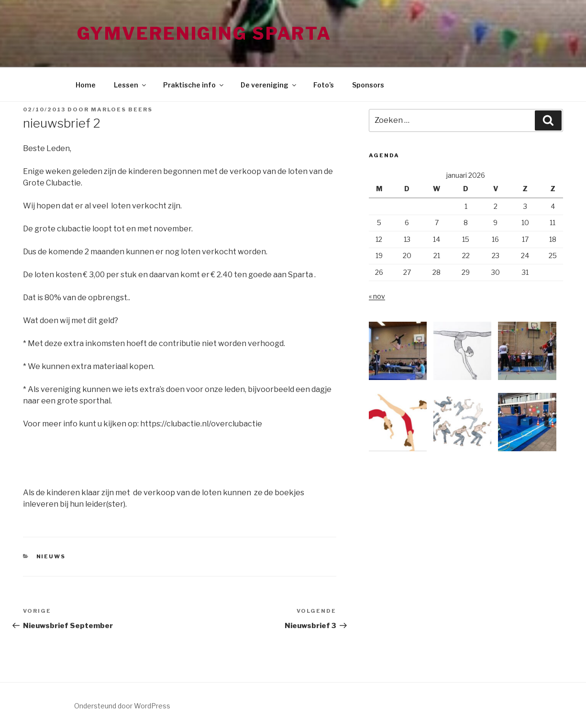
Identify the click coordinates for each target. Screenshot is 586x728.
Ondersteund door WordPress (122, 706)
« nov (377, 296)
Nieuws (51, 556)
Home (86, 85)
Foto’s (324, 85)
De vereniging (269, 85)
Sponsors (368, 85)
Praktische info (194, 85)
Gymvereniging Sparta (205, 33)
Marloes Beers (122, 109)
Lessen (131, 85)
